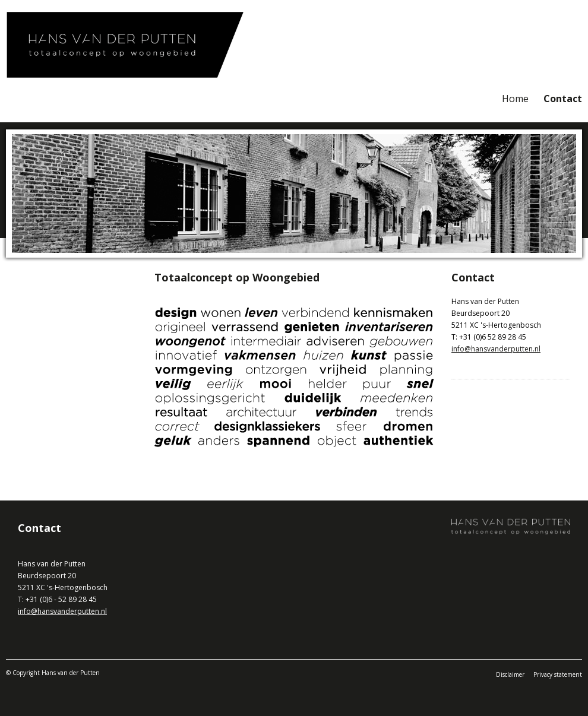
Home (515, 99)
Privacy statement (558, 674)
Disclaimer (510, 674)
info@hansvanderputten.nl (496, 349)
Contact (563, 99)
